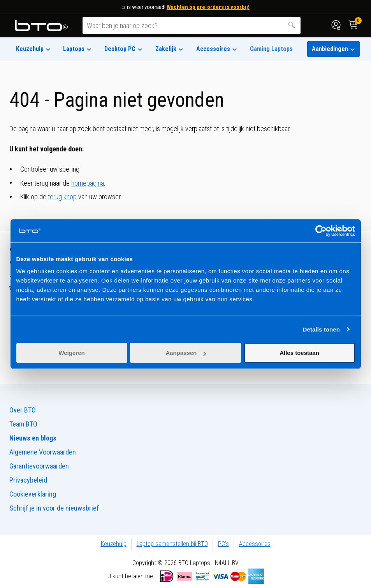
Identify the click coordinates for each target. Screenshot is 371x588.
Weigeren (71, 353)
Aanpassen (186, 353)
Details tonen (321, 329)
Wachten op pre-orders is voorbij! (208, 7)
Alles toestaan (299, 353)
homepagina (88, 183)
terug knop (62, 197)
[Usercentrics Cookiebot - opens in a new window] (321, 231)
